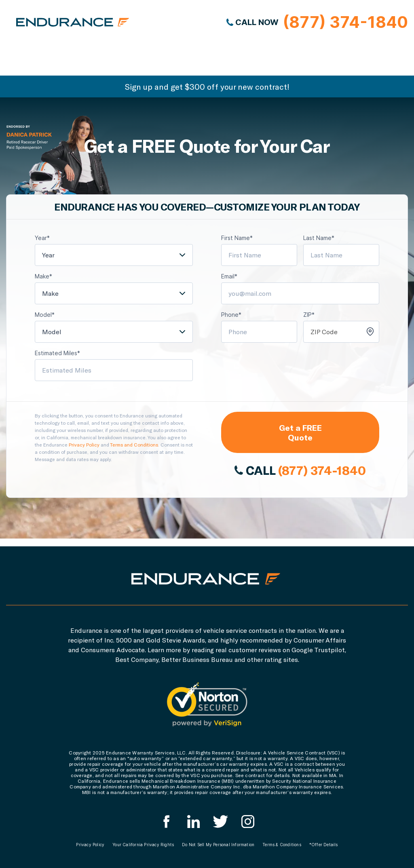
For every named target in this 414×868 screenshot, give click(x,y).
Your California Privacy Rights (143, 845)
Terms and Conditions (134, 445)
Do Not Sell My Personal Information (218, 845)
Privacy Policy (84, 445)
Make (50, 293)
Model (52, 332)
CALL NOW (317, 22)
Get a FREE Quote (300, 432)
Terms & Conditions (282, 845)
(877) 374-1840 (322, 470)
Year (48, 255)
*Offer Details (324, 845)
